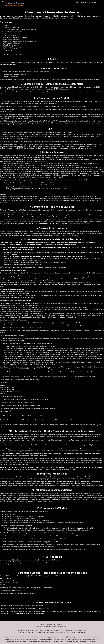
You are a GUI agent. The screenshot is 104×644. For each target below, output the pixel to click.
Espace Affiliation (81, 2)
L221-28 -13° (90, 248)
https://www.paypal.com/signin (19, 187)
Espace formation (91, 2)
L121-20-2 (74, 248)
